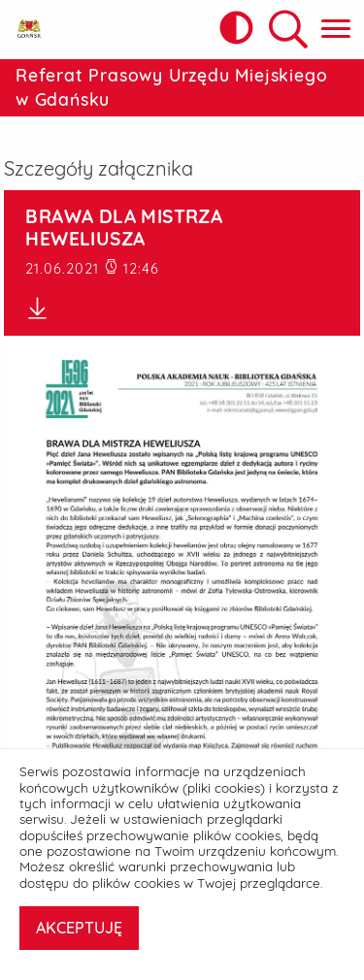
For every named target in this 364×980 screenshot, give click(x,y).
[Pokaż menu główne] (336, 30)
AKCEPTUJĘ (79, 928)
